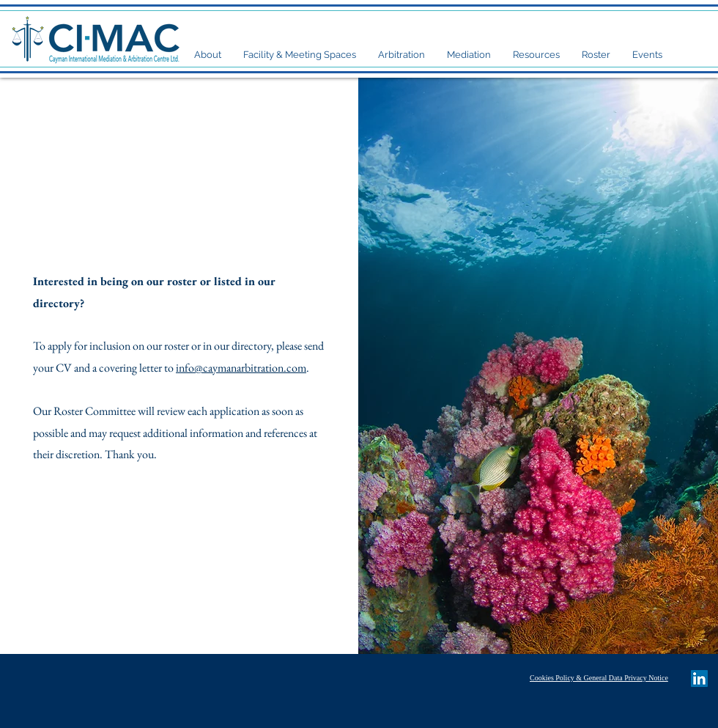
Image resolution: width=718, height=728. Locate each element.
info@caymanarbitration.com (241, 368)
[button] (208, 55)
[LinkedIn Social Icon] (699, 679)
